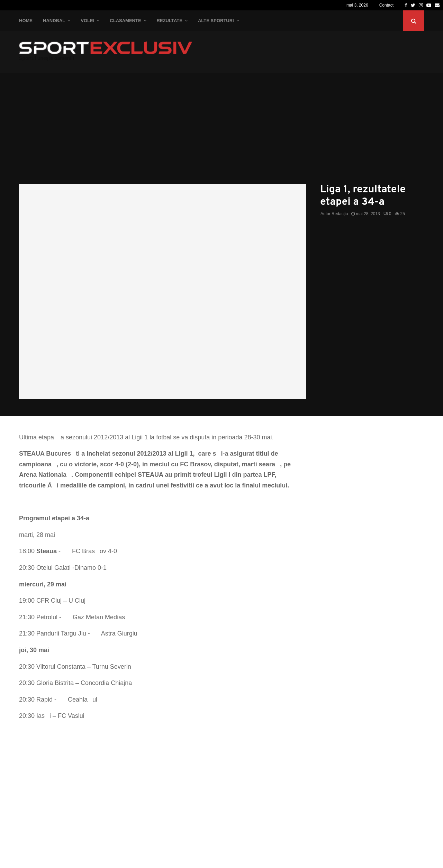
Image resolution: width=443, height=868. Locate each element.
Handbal (54, 21)
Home (26, 21)
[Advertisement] (221, 132)
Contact (386, 5)
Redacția (340, 214)
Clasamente (125, 21)
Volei (87, 21)
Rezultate (170, 21)
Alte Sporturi (216, 21)
